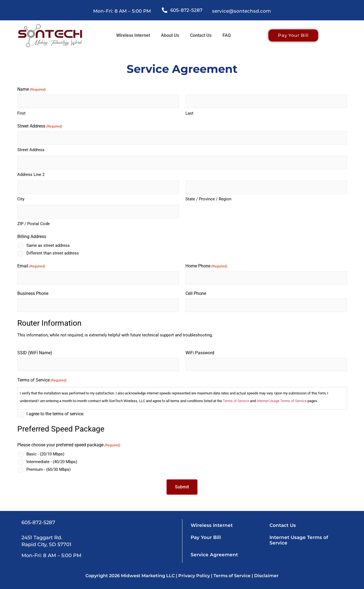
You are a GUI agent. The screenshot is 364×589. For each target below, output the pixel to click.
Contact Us (201, 35)
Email (31, 266)
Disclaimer (266, 576)
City (21, 199)
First (21, 113)
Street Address (31, 150)
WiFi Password (200, 353)
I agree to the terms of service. (55, 414)
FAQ (227, 35)
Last (189, 113)
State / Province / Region (208, 199)
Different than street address (53, 253)
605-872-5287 (186, 10)
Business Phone (33, 293)
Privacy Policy (194, 576)
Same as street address (48, 245)
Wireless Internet (133, 35)
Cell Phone (196, 293)
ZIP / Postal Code (34, 224)
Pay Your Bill (206, 537)
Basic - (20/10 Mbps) (45, 454)
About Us (170, 35)
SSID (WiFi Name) (35, 353)
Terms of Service (236, 401)
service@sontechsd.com (241, 11)
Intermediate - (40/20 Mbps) (52, 462)
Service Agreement (215, 555)
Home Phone (206, 266)
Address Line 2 (31, 175)
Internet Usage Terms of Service (282, 401)
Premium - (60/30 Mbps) (48, 469)
